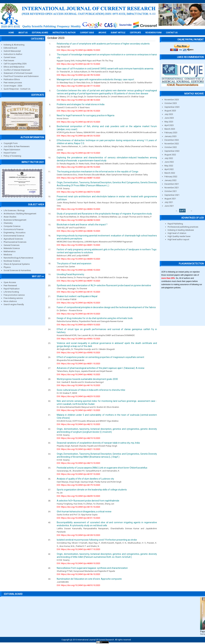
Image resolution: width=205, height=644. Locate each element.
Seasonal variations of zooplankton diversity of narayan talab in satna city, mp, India (98, 443)
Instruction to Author (13, 54)
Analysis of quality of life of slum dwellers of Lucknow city (85, 479)
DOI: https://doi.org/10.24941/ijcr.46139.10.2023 (78, 314)
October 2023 (171, 103)
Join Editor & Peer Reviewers (17, 146)
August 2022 (170, 155)
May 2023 (169, 122)
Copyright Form (11, 143)
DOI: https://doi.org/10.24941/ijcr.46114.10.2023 (78, 153)
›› (191, 211)
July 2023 (169, 114)
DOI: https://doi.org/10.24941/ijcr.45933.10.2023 (78, 339)
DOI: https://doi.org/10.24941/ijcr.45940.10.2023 (78, 270)
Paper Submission (12, 150)
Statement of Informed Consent (18, 73)
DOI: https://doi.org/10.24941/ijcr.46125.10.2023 (78, 122)
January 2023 (170, 136)
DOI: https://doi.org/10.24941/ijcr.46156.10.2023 (78, 574)
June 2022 (169, 162)
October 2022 (171, 147)
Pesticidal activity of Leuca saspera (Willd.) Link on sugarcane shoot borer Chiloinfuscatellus (102, 468)
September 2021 (172, 195)
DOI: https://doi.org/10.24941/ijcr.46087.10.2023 (78, 178)
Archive (102, 33)
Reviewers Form (153, 33)
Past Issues (9, 60)
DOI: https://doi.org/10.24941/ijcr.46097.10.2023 (78, 281)
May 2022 (169, 166)
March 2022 (170, 173)
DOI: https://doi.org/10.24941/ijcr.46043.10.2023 (78, 231)
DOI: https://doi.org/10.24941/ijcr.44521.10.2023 (78, 410)
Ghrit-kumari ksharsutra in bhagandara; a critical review (84, 512)
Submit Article (118, 33)
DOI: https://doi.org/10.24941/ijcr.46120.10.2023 (78, 136)
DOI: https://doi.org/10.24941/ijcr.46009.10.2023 (78, 259)
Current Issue (87, 33)
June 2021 (169, 206)
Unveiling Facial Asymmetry (70, 274)
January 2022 (170, 180)
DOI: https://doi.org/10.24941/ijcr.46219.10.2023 (78, 438)
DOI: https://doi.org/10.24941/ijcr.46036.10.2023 (78, 50)
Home (11, 33)
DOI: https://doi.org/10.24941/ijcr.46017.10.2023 (78, 549)
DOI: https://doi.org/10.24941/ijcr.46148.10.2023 (78, 100)
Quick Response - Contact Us (17, 89)
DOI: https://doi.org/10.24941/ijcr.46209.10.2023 (78, 496)
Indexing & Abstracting (14, 45)
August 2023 (170, 111)
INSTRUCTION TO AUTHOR (64, 33)
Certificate (135, 33)
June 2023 (169, 118)
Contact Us (172, 33)
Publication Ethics (12, 79)
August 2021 (170, 199)
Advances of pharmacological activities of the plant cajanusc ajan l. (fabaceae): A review (101, 368)
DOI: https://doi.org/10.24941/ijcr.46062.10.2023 (78, 374)
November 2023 (172, 100)
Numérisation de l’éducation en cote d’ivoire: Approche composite (89, 579)
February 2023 (171, 133)
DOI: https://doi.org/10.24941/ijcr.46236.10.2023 (78, 303)
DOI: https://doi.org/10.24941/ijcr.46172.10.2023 (78, 507)
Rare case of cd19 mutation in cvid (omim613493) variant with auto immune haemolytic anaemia (105, 69)
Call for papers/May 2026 (15, 64)
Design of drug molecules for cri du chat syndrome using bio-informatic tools (95, 318)
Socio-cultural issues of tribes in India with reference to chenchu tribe (91, 390)
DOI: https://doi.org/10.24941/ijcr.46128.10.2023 (78, 535)
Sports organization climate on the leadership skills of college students (92, 490)
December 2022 (172, 140)
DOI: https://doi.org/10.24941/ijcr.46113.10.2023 (78, 64)
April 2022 (169, 169)
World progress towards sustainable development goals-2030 (87, 379)
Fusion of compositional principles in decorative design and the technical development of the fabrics (106, 307)
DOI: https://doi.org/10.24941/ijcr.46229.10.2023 (78, 396)
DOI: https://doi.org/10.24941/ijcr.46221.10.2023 (78, 449)
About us (23, 33)
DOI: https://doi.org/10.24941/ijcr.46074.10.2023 (78, 192)
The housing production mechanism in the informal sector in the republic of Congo (98, 172)
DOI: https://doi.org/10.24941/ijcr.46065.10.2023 (78, 209)
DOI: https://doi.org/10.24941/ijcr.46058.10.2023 (78, 220)
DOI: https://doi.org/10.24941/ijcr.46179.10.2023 (78, 485)
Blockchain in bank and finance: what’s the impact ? (82, 225)
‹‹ (176, 211)
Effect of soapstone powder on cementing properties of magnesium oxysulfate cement (100, 357)
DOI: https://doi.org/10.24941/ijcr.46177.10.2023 (78, 86)
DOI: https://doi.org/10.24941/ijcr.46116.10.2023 (78, 385)
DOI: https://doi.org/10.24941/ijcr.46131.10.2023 (78, 518)
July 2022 (169, 158)
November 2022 (172, 144)
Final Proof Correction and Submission (21, 76)
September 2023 (172, 107)
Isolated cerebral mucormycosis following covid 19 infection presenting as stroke (97, 540)
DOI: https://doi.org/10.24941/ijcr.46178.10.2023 (78, 75)
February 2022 (171, 177)
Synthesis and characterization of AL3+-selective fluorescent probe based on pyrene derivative (104, 285)
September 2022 (172, 151)
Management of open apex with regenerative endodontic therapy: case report (95, 79)
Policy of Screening (12, 156)
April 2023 (169, 125)
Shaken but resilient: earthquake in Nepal (77, 296)
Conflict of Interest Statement (17, 70)
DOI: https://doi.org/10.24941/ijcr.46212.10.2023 (78, 424)
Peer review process (13, 83)
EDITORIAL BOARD (40, 33)
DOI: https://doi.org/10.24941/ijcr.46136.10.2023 (78, 111)
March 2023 (170, 129)
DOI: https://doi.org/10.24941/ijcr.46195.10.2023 (78, 167)
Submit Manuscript (12, 51)
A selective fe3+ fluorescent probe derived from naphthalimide (88, 501)
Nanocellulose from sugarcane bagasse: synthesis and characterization (92, 568)
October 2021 (171, 191)
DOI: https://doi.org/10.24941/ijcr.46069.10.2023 (78, 563)
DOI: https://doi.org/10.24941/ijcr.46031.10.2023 (78, 364)
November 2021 (172, 188)
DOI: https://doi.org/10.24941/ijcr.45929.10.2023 (78, 325)
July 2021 (169, 202)
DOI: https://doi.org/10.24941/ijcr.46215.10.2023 (78, 463)
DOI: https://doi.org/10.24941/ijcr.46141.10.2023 (78, 292)
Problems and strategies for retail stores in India (81, 104)
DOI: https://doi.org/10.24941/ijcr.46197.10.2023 (78, 474)
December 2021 (172, 184)
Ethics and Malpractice (14, 67)
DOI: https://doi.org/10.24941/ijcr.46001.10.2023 (78, 245)
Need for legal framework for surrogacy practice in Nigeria (86, 115)
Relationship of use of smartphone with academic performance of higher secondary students (103, 44)
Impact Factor (10, 153)
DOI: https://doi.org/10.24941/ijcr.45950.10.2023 (78, 353)
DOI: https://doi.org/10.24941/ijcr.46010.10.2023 (78, 585)
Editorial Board (10, 48)
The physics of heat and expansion (74, 263)
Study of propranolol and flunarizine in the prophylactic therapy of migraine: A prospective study (104, 214)
